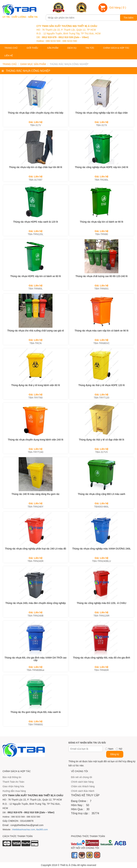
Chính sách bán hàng (82, 782)
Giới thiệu (32, 48)
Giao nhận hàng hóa (13, 786)
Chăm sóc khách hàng (83, 786)
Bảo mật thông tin (12, 777)
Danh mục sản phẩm (33, 64)
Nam (111, 749)
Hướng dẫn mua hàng (14, 791)
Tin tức (90, 48)
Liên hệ (9, 56)
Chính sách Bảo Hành (83, 791)
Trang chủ (11, 48)
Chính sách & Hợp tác (116, 48)
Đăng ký (115, 754)
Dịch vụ (72, 48)
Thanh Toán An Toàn (13, 782)
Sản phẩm (53, 48)
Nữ (120, 749)
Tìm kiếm (129, 18)
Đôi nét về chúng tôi (82, 777)
